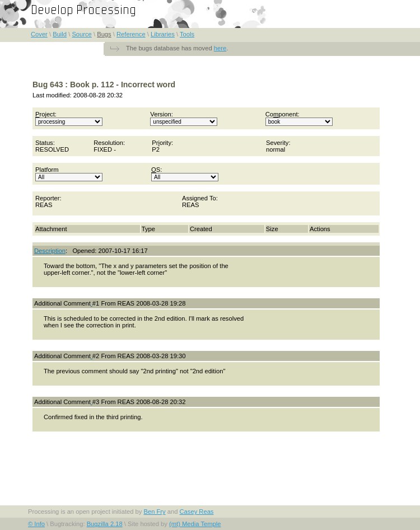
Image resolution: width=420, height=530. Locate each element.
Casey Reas (197, 512)
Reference (131, 34)
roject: (69, 118)
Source (81, 34)
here (220, 48)
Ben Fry (154, 512)
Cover (39, 34)
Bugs (104, 34)
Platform (69, 174)
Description (50, 251)
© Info (36, 524)
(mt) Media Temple (195, 524)
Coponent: (299, 118)
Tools (187, 34)
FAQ (403, 6)
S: (185, 174)
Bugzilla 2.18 (105, 524)
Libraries (163, 34)
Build (60, 34)
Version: (184, 118)
